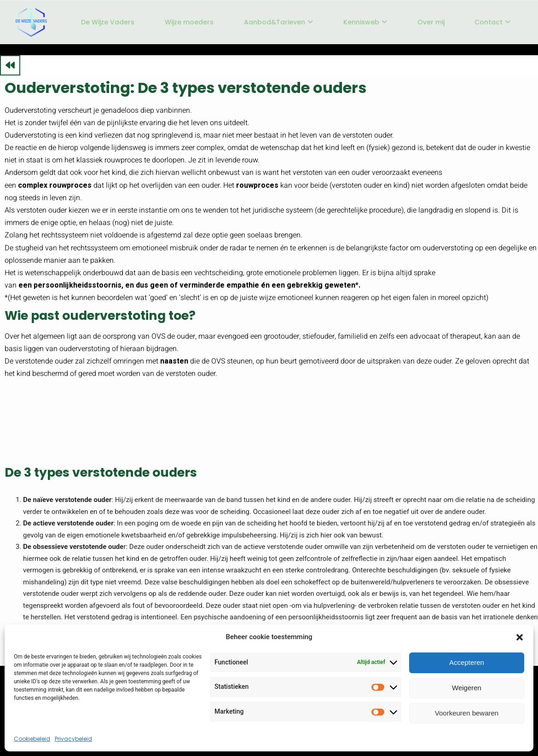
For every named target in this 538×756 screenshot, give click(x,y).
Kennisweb (365, 22)
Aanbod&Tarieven (278, 22)
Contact (492, 22)
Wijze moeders (189, 22)
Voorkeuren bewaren (467, 713)
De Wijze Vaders (108, 22)
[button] (520, 637)
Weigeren (467, 688)
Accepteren (467, 662)
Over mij (431, 22)
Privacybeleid (73, 739)
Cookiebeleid (32, 739)
